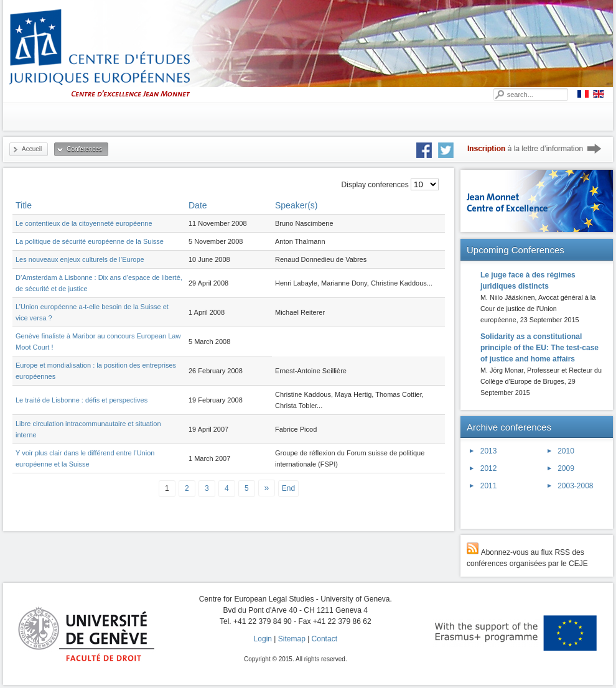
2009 (566, 468)
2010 (566, 451)
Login (263, 639)
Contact (324, 639)
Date (198, 205)
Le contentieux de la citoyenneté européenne (84, 223)
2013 (489, 451)
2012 (489, 468)
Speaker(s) (296, 205)
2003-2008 (575, 486)
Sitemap (292, 639)
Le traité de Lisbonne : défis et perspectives (82, 400)
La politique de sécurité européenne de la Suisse (90, 241)
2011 (489, 486)
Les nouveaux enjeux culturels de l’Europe (80, 259)
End (288, 488)
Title (24, 205)
